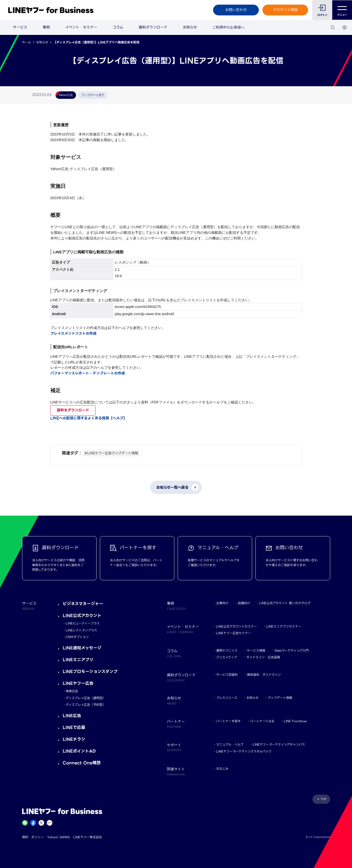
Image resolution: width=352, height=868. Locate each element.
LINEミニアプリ (78, 660)
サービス (20, 27)
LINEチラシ (74, 739)
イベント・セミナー (81, 27)
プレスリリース (227, 698)
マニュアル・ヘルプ (230, 744)
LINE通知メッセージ (82, 648)
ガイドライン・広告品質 (263, 657)
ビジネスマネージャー (83, 604)
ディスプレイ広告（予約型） (86, 705)
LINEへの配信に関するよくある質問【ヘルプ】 (89, 418)
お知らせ (190, 27)
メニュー (342, 10)
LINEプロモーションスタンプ (90, 672)
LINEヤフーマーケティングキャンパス (279, 744)
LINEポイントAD (79, 751)
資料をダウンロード (73, 410)
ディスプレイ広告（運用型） (86, 698)
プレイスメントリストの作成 (73, 333)
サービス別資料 (227, 675)
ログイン (322, 15)
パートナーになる (262, 721)
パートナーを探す (229, 721)
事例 (46, 27)
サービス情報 (256, 650)
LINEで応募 (74, 727)
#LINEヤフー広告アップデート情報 (111, 453)
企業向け (222, 603)
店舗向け (244, 603)
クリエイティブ (227, 657)
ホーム (27, 42)
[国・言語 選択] (345, 27)
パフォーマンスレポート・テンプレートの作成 (88, 373)
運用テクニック (227, 650)
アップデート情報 (280, 698)
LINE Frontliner (295, 721)
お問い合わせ (236, 10)
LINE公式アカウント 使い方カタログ (285, 603)
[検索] (333, 27)
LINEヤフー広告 (78, 683)
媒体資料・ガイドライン (264, 675)
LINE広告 (72, 716)
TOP (323, 799)
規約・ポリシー (33, 837)
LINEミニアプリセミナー (284, 626)
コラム (118, 27)
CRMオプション (77, 637)
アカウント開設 (285, 10)
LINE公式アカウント (82, 616)
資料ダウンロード (153, 27)
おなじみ (222, 769)
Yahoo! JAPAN (58, 837)
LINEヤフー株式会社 (88, 837)
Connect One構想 (82, 763)
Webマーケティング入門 (292, 650)
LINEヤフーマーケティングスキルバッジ (244, 751)
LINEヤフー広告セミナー (234, 633)
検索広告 (72, 691)
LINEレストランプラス (81, 630)
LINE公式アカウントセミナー (237, 626)
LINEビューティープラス (83, 623)
